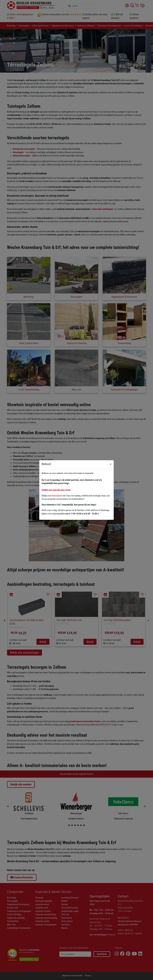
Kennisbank (57, 496)
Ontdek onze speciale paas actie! (56, 490)
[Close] (111, 464)
